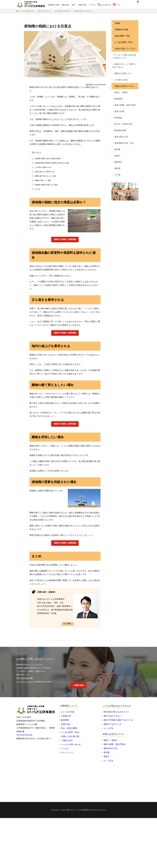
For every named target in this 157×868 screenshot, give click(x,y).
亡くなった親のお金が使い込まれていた (125, 54)
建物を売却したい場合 (42, 180)
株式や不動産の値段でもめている (118, 719)
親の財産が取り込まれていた (116, 710)
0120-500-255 (104, 5)
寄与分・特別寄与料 (122, 117)
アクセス (92, 5)
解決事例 (65, 719)
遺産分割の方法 (120, 128)
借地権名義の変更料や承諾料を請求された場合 (51, 163)
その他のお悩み (120, 75)
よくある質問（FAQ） (123, 41)
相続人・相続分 (120, 87)
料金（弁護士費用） (70, 727)
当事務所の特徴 (53, 5)
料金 (73, 5)
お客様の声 (66, 715)
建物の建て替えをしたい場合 (44, 176)
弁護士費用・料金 (121, 35)
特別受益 (118, 111)
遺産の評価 (118, 105)
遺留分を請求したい (122, 69)
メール (117, 5)
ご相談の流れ (82, 5)
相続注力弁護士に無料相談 (65, 239)
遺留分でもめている (112, 723)
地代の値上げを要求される (43, 171)
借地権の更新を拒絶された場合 (45, 184)
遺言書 (117, 140)
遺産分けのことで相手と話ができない (125, 62)
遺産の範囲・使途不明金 (63, 11)
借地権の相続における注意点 (83, 11)
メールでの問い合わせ (71, 743)
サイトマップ (67, 751)
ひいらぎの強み (68, 710)
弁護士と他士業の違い (71, 735)
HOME (117, 23)
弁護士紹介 (65, 5)
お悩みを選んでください (123, 47)
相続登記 (118, 152)
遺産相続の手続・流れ (123, 134)
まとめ (36, 189)
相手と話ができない (112, 715)
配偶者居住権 (119, 123)
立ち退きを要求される (42, 167)
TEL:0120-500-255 (24, 734)
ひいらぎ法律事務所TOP (26, 11)
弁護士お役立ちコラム (44, 11)
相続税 (117, 158)
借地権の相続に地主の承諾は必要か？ (47, 158)
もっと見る (67, 622)
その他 (117, 164)
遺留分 (117, 146)
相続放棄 (118, 93)
